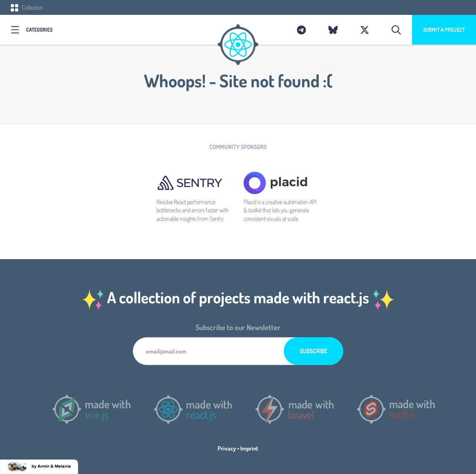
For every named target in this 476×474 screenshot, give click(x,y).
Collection (27, 7)
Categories (39, 30)
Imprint (249, 448)
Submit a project (444, 30)
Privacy (227, 448)
